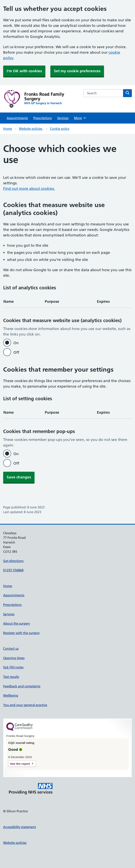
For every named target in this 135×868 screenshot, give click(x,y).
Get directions (13, 561)
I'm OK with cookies (24, 71)
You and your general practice (25, 705)
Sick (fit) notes (13, 667)
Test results (11, 677)
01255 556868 (13, 570)
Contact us (11, 649)
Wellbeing (11, 696)
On (16, 343)
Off (16, 352)
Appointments (17, 118)
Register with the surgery (21, 633)
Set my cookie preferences (77, 71)
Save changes (19, 477)
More (80, 118)
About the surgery (17, 623)
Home (8, 129)
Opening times (14, 658)
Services (63, 118)
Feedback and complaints (22, 686)
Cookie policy (60, 129)
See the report (20, 764)
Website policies (31, 129)
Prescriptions (43, 118)
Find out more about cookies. (29, 189)
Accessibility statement (20, 827)
